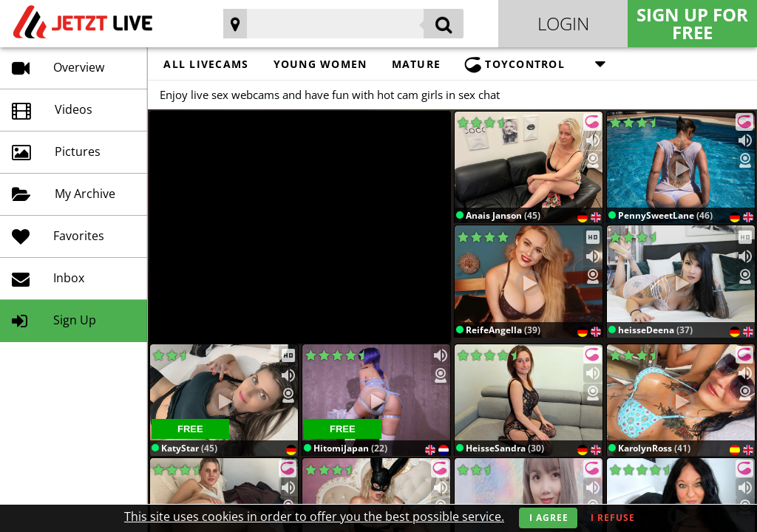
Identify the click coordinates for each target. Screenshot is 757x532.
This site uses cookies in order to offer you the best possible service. (314, 516)
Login (563, 23)
